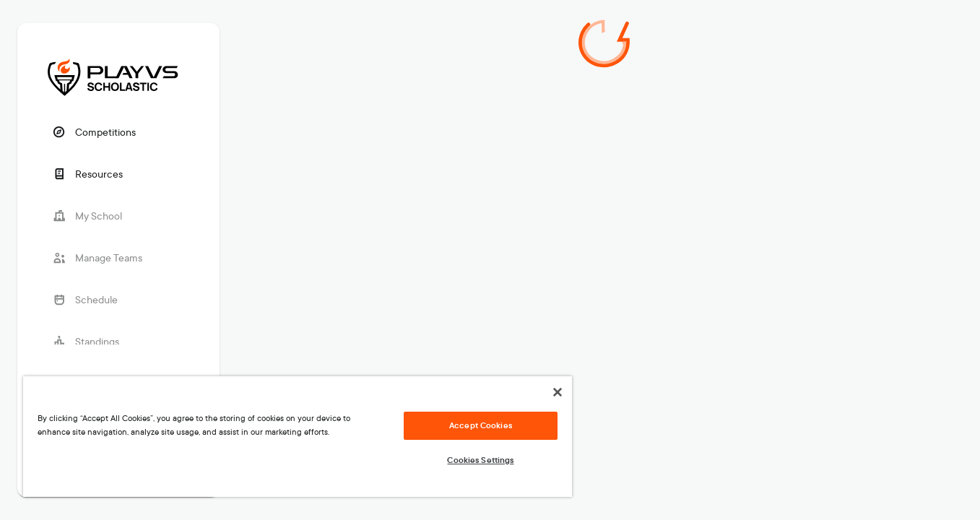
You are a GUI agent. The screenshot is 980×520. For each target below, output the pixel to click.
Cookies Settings (480, 460)
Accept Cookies (481, 425)
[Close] (558, 392)
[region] (298, 437)
